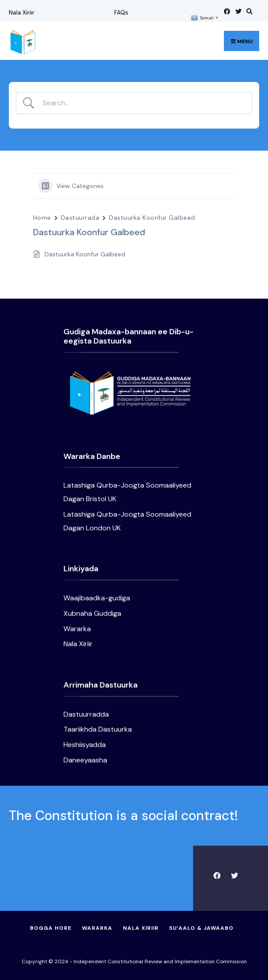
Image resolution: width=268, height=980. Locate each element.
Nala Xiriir (22, 13)
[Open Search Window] (248, 11)
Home (42, 218)
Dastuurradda (86, 714)
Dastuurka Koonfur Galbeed (152, 218)
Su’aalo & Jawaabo (201, 928)
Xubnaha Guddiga (92, 613)
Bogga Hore (51, 928)
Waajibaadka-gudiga (97, 598)
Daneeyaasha (85, 760)
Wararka (77, 629)
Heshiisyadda (85, 745)
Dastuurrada (80, 218)
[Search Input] (142, 103)
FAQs (121, 13)
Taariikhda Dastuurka (98, 729)
